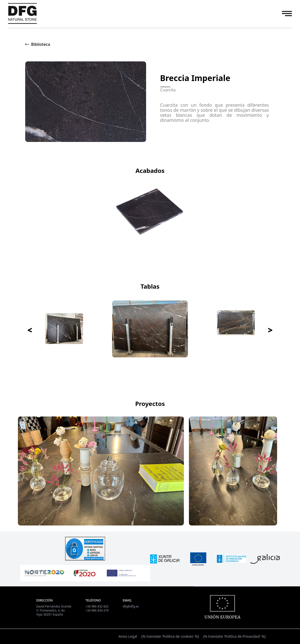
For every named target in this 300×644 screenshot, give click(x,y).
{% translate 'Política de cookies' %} (170, 636)
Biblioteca (41, 44)
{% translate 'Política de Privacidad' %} (234, 636)
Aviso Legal (128, 636)
